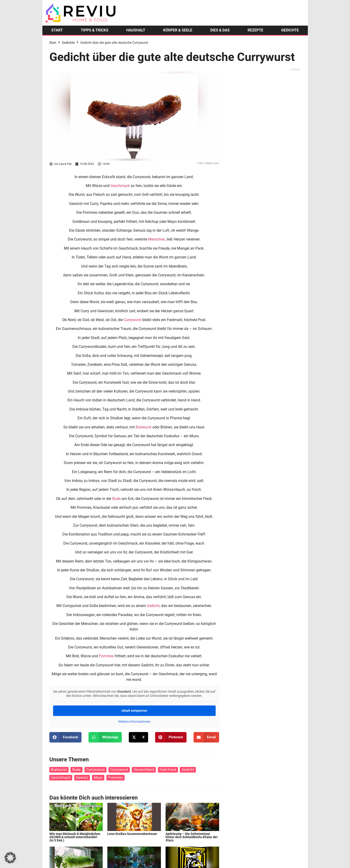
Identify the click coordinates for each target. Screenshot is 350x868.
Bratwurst (143, 427)
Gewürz (82, 778)
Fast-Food (168, 770)
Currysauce (95, 770)
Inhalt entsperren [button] (134, 711)
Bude (116, 499)
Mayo (98, 778)
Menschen (157, 239)
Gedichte (68, 43)
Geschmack (120, 186)
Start (53, 43)
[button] (66, 737)
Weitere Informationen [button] (134, 722)
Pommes (106, 656)
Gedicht (153, 606)
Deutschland (144, 770)
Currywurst (133, 320)
